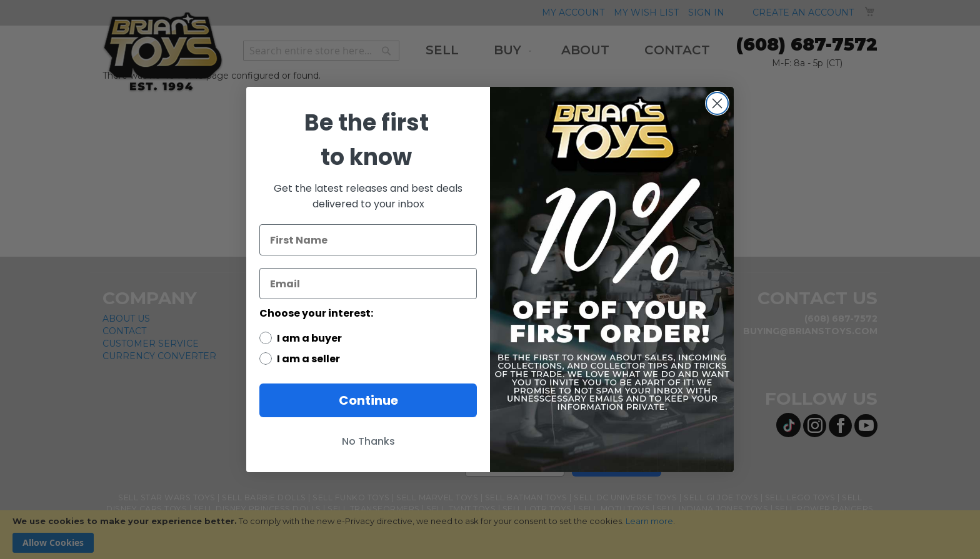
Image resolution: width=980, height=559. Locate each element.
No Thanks (368, 441)
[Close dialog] (717, 103)
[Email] (368, 284)
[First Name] (368, 240)
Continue (368, 400)
